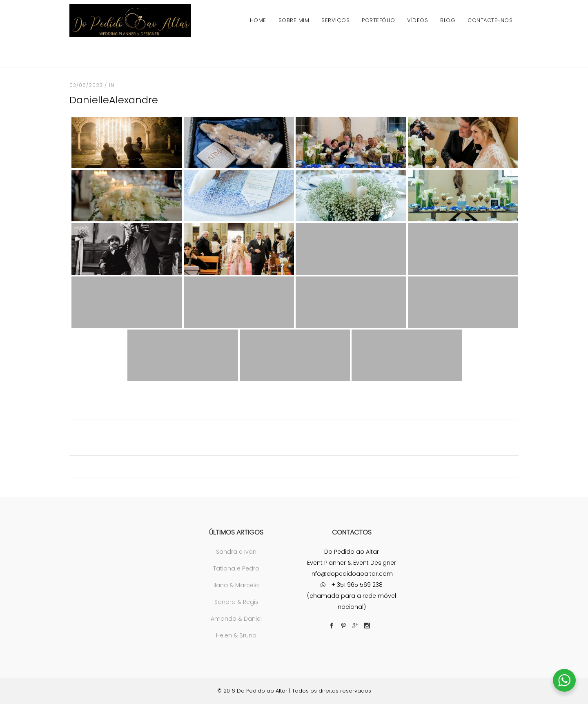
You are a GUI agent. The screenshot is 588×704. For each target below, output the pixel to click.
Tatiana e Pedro (236, 568)
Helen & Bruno (236, 635)
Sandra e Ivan (236, 552)
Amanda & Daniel (236, 619)
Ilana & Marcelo (236, 585)
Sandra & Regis (236, 602)
